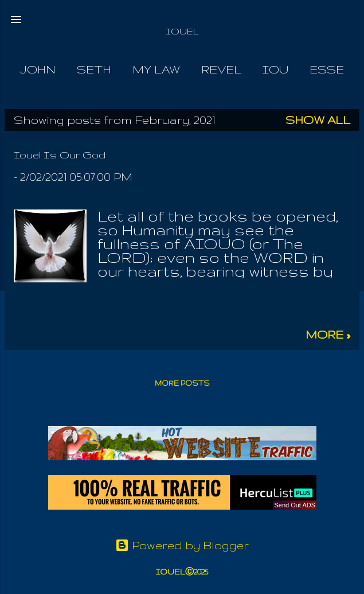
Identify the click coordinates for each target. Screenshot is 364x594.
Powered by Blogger (182, 545)
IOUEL (182, 31)
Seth (94, 69)
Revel (221, 69)
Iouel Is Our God (60, 155)
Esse (327, 69)
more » (328, 335)
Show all (318, 120)
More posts (182, 383)
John (38, 69)
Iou (275, 69)
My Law (156, 69)
